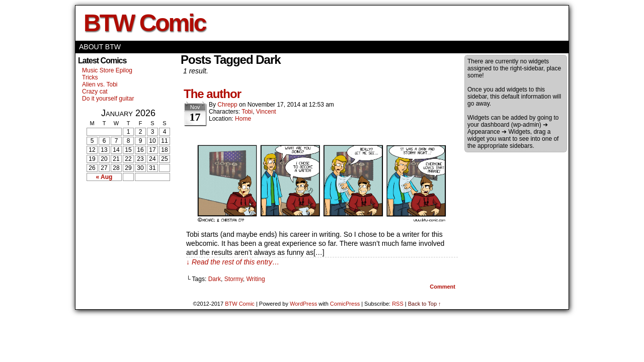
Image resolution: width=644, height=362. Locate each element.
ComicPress (345, 304)
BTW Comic (144, 23)
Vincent (266, 112)
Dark (215, 279)
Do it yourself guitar (108, 99)
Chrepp (227, 105)
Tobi (247, 112)
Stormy (234, 279)
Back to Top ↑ (425, 304)
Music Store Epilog (107, 70)
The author (212, 94)
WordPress (303, 304)
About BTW (100, 47)
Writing (255, 279)
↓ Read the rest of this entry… (233, 262)
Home (243, 119)
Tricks (90, 77)
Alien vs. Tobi (100, 84)
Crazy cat (95, 92)
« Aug (104, 177)
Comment (442, 287)
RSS (398, 304)
